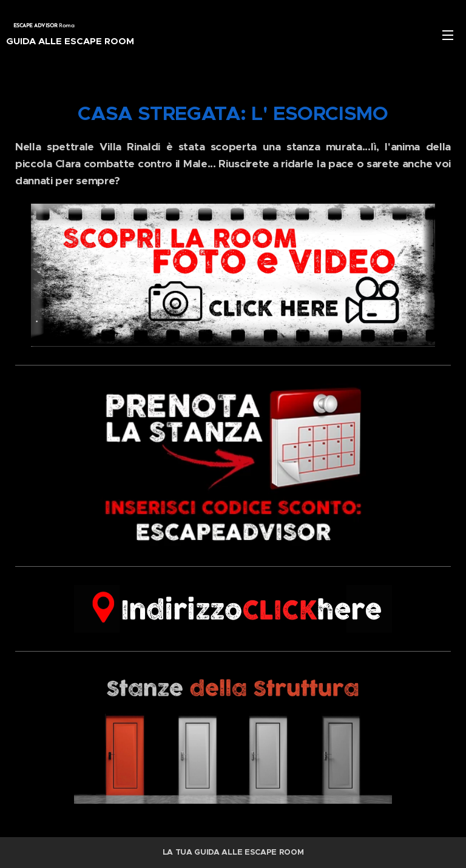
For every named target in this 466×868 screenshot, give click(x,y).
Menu (448, 35)
